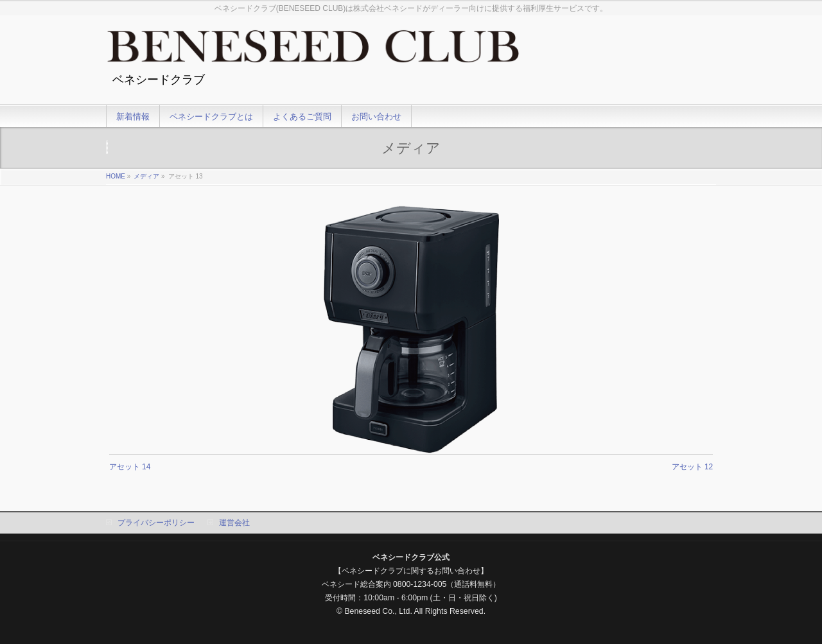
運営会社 (234, 523)
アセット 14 (130, 467)
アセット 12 (693, 467)
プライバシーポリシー (156, 523)
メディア (146, 176)
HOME (116, 176)
